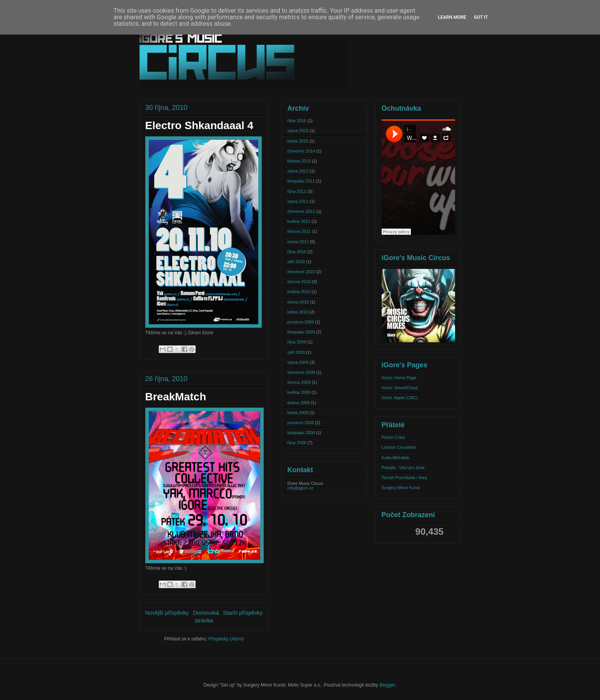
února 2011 (298, 242)
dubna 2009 (299, 403)
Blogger (387, 685)
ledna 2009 (298, 413)
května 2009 (299, 392)
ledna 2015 (298, 141)
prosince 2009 (301, 322)
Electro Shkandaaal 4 (199, 125)
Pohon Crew (393, 437)
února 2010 (298, 302)
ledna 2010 (298, 312)
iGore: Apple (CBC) (400, 398)
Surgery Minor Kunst (401, 488)
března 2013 (299, 161)
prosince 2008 (301, 423)
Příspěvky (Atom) (226, 639)
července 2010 (301, 272)
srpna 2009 (298, 362)
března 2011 (299, 231)
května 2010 (299, 292)
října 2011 (297, 191)
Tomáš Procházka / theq (404, 478)
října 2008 (297, 443)
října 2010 (297, 252)
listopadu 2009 (301, 332)
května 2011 (299, 221)
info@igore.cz (300, 488)
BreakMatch (176, 397)
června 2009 (299, 382)
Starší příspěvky (243, 613)
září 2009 (296, 352)
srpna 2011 (298, 201)
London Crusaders (399, 447)
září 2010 (296, 262)
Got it (481, 17)
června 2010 (299, 282)
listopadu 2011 (301, 181)
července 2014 (301, 151)
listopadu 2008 (301, 433)
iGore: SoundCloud (400, 388)
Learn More (452, 17)
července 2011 (301, 211)
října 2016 (297, 121)
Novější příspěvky (167, 613)
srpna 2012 (298, 171)
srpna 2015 (298, 131)
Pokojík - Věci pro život (403, 468)
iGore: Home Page (399, 378)
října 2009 (297, 342)
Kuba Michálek (396, 458)
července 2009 (301, 372)
